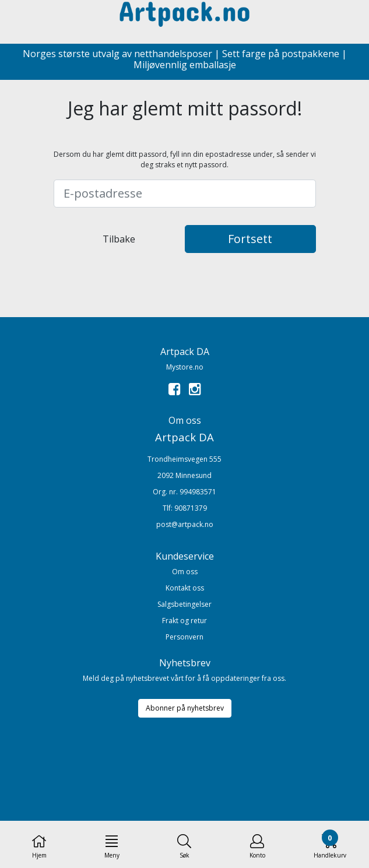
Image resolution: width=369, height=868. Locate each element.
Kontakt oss (185, 588)
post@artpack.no (185, 524)
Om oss (185, 572)
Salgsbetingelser (184, 604)
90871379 (191, 508)
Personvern (184, 637)
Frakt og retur (184, 621)
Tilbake (119, 239)
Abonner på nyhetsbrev (185, 708)
